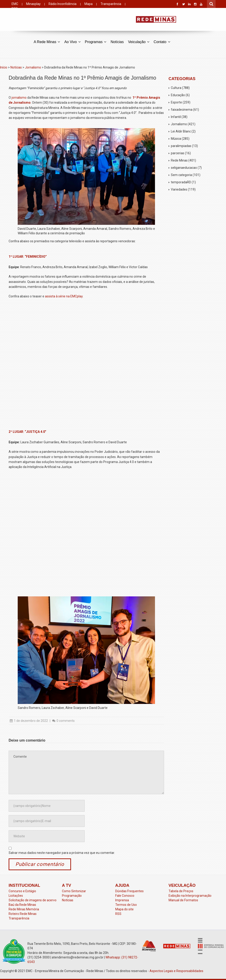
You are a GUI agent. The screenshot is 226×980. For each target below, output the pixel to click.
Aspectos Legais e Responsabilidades (176, 971)
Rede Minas (179, 160)
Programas (96, 42)
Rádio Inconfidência (63, 4)
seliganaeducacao (184, 168)
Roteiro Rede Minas (23, 914)
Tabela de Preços (181, 891)
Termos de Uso (126, 905)
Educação (178, 95)
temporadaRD (181, 182)
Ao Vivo (72, 42)
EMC (15, 4)
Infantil (176, 117)
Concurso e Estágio (22, 891)
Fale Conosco (125, 896)
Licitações (16, 896)
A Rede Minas (47, 42)
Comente (86, 772)
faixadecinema (182, 110)
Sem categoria (181, 175)
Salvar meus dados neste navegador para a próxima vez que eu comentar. (62, 853)
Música (176, 139)
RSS (118, 914)
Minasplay (33, 4)
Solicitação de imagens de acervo (33, 900)
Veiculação (139, 42)
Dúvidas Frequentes (129, 891)
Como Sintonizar (74, 891)
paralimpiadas (181, 146)
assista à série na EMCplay (64, 296)
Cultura (176, 88)
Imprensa (122, 900)
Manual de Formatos (183, 900)
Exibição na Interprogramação (190, 896)
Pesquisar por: (211, 3)
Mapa (88, 4)
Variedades (179, 189)
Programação (72, 896)
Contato (162, 42)
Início (4, 67)
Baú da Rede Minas (22, 905)
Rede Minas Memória (24, 909)
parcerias (178, 153)
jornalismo (19, 98)
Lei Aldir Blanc (181, 131)
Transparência (111, 4)
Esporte (176, 102)
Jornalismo (33, 67)
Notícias (117, 42)
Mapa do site (124, 909)
